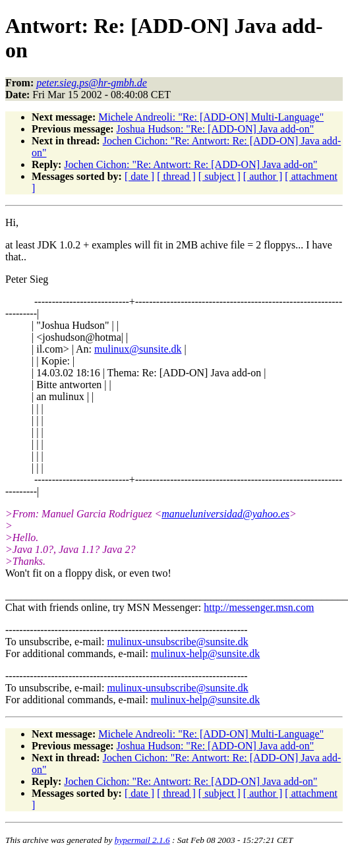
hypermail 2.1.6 (142, 840)
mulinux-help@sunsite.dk (205, 653)
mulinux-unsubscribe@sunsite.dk (177, 642)
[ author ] (263, 176)
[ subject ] (219, 176)
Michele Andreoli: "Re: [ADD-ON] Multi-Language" (211, 117)
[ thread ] (176, 176)
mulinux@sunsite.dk (138, 349)
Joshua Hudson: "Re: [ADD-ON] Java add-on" (216, 129)
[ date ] (139, 176)
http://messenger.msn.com (259, 607)
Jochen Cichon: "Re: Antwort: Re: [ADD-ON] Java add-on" (190, 164)
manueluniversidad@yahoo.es (225, 514)
